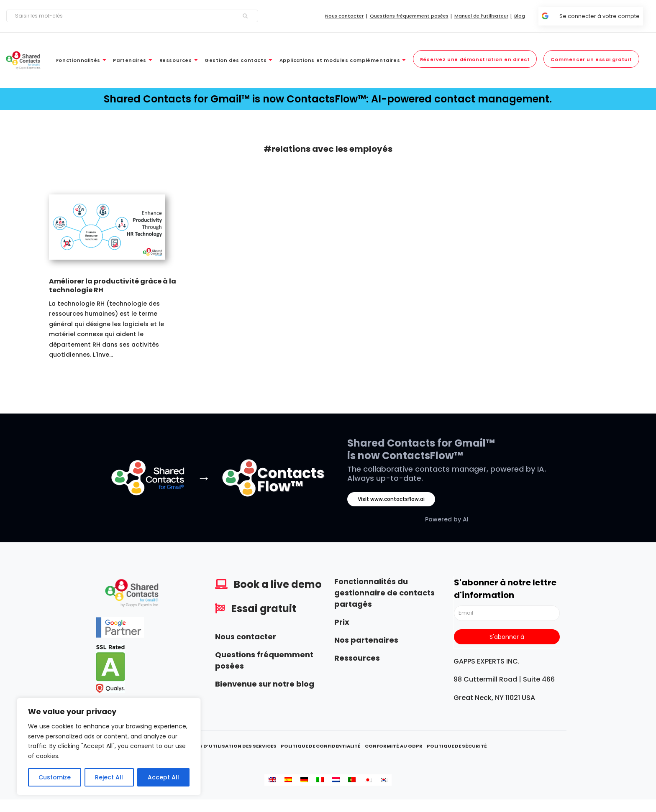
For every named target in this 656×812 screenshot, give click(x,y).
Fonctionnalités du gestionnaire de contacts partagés (384, 593)
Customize (55, 777)
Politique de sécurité (457, 746)
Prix (342, 622)
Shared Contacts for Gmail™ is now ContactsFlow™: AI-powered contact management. (328, 99)
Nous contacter (246, 637)
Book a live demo (278, 584)
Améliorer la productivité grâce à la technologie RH (113, 286)
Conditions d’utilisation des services (223, 746)
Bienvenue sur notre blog (265, 684)
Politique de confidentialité (321, 746)
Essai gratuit (264, 609)
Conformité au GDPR (394, 746)
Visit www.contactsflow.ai (391, 499)
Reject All (109, 777)
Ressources (357, 658)
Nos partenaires (366, 640)
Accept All (163, 777)
